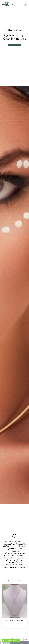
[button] (11, 641)
